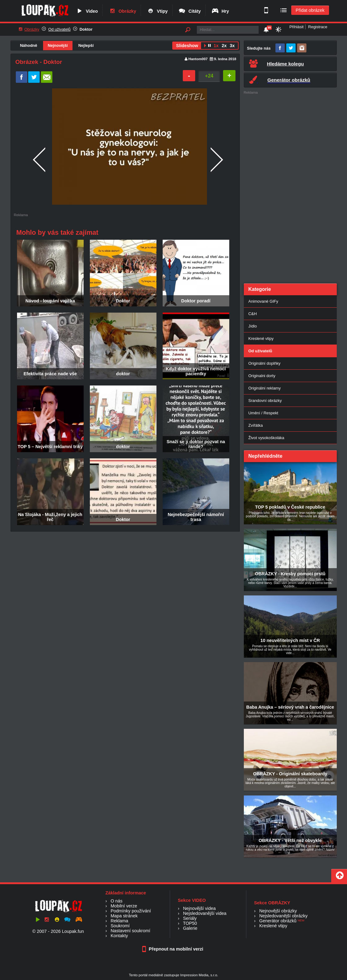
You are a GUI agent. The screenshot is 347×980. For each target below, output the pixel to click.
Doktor (86, 29)
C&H (253, 314)
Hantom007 (198, 59)
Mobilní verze (124, 906)
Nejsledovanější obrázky (283, 916)
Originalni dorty (262, 376)
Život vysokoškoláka (266, 438)
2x (224, 46)
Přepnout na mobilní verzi (173, 949)
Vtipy (157, 11)
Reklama (119, 921)
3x (232, 46)
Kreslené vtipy (261, 339)
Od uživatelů (59, 29)
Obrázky (122, 11)
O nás (116, 901)
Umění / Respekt (263, 413)
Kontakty (119, 936)
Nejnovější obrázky (278, 911)
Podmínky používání (131, 911)
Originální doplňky (265, 363)
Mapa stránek (124, 916)
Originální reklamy (265, 388)
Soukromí (120, 926)
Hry (220, 11)
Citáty (189, 11)
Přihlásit (296, 27)
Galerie (190, 928)
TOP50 (190, 923)
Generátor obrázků (278, 921)
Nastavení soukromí (130, 931)
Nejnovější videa (200, 908)
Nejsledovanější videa (205, 913)
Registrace (318, 27)
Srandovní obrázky (265, 401)
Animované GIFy (263, 301)
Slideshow (187, 46)
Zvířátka (256, 425)
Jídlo (253, 326)
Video (87, 11)
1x (216, 46)
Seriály (190, 918)
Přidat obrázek (310, 10)
